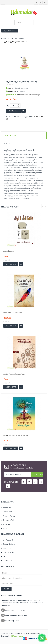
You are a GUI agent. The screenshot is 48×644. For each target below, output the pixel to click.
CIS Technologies (17, 636)
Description (10, 135)
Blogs (4, 528)
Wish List (6, 548)
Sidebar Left (10, 31)
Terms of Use (8, 512)
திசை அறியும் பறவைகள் (13, 312)
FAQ (4, 556)
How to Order (8, 552)
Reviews (8, 143)
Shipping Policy (9, 520)
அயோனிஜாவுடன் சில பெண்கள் (16, 435)
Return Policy (8, 524)
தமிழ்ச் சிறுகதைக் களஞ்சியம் (14, 374)
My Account (7, 540)
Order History (8, 544)
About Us (6, 508)
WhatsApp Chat (12, 621)
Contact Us (7, 560)
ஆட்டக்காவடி (9, 251)
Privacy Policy (8, 516)
